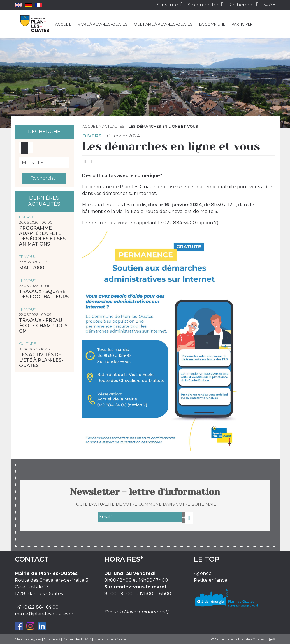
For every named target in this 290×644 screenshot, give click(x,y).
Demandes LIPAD (77, 639)
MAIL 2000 (32, 268)
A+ (272, 5)
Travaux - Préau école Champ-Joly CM (43, 326)
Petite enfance (211, 580)
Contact (122, 639)
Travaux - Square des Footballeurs (44, 294)
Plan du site (103, 639)
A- (265, 5)
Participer (242, 24)
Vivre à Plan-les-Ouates (103, 24)
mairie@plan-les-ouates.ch (45, 614)
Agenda (203, 573)
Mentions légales (28, 639)
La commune (212, 24)
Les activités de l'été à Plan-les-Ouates (41, 360)
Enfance (28, 217)
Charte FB (52, 639)
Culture (27, 343)
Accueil (63, 24)
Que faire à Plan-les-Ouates (163, 24)
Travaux (28, 256)
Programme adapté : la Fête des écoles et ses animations (42, 236)
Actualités (113, 126)
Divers (92, 136)
